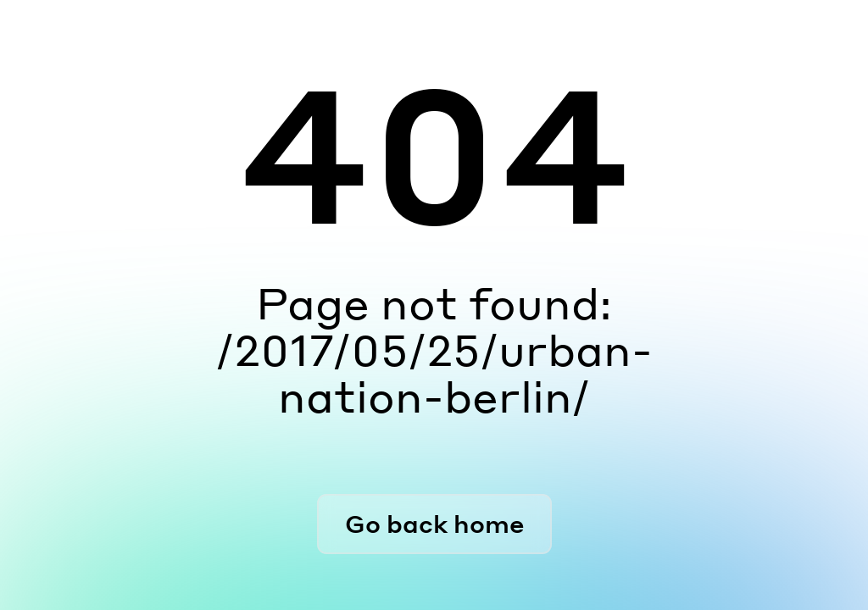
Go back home (434, 523)
